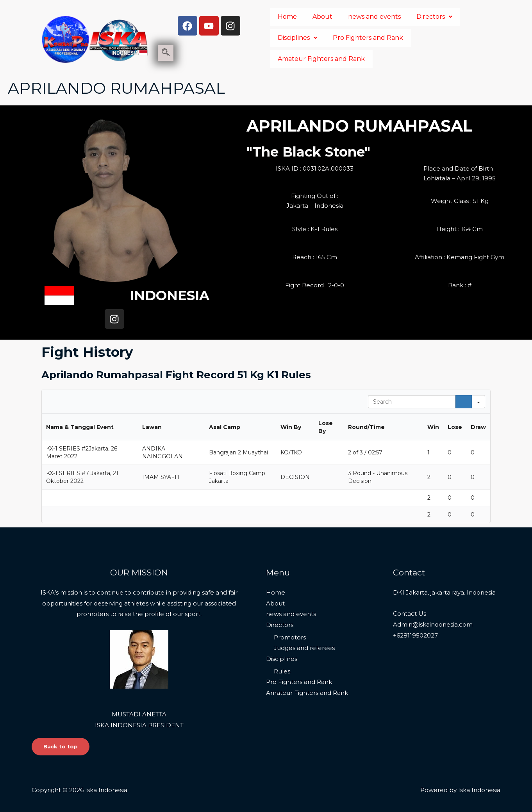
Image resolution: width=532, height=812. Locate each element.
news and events (374, 17)
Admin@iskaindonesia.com (433, 608)
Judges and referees (304, 632)
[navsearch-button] (166, 53)
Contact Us (410, 597)
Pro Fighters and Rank (368, 38)
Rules (282, 655)
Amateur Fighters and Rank (321, 59)
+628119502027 (415, 619)
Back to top (62, 731)
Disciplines (297, 38)
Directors (434, 17)
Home (287, 17)
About (322, 17)
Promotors (290, 621)
